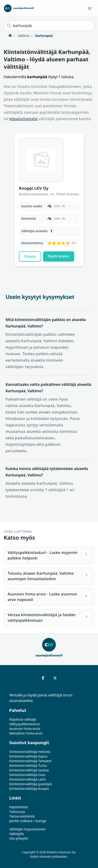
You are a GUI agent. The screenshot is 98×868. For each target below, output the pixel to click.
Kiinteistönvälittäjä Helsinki (30, 752)
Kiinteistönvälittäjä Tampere (30, 761)
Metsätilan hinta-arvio (26, 733)
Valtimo (23, 36)
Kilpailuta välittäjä (23, 719)
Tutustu (30, 256)
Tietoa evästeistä (22, 816)
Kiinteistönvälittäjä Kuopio (29, 789)
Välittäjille (17, 834)
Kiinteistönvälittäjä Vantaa (29, 770)
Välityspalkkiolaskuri (25, 724)
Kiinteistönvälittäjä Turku (28, 765)
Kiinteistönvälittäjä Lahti (28, 779)
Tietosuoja (17, 812)
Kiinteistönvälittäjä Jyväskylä (31, 784)
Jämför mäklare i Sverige (28, 821)
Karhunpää (44, 36)
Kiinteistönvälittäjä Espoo (28, 756)
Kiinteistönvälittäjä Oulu (27, 775)
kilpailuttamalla (24, 119)
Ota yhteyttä (19, 838)
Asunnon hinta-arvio (25, 729)
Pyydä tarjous (59, 256)
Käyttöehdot (19, 807)
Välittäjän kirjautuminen (28, 829)
